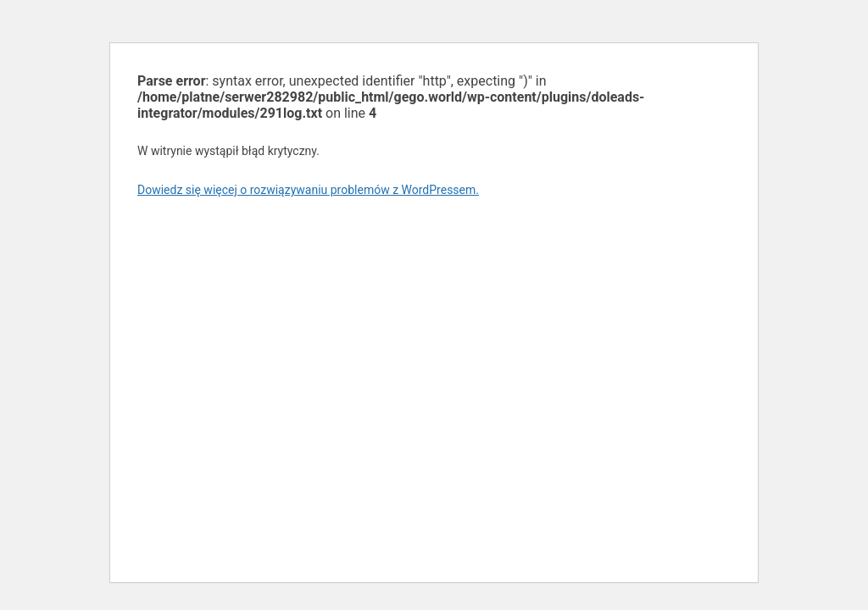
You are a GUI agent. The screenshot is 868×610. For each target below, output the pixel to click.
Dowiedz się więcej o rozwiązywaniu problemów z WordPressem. (308, 190)
